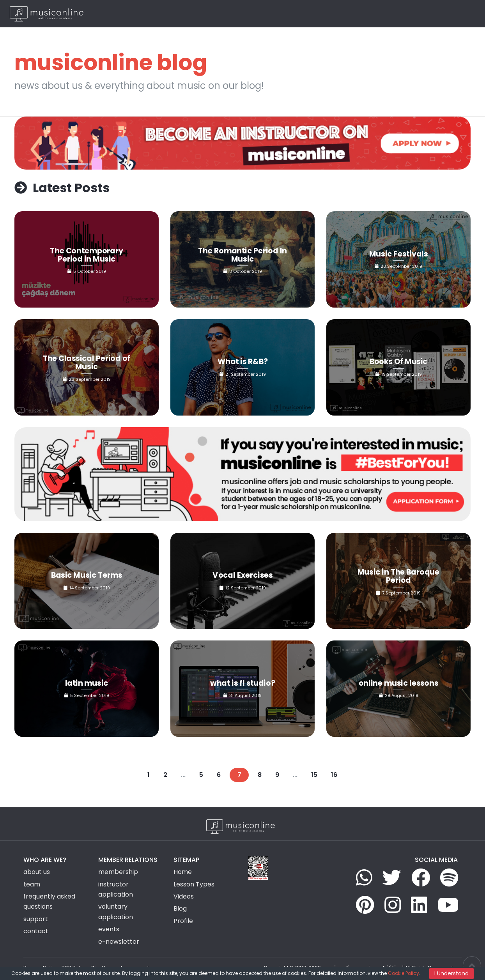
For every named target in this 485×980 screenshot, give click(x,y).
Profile (183, 921)
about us (37, 872)
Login (427, 13)
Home (215, 13)
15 (314, 775)
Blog (376, 13)
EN (462, 13)
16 (334, 775)
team (32, 884)
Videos (332, 13)
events (109, 929)
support (36, 919)
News (355, 13)
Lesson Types (248, 13)
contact (36, 931)
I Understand (451, 973)
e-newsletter (119, 942)
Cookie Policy (404, 973)
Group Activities (294, 13)
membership (118, 872)
